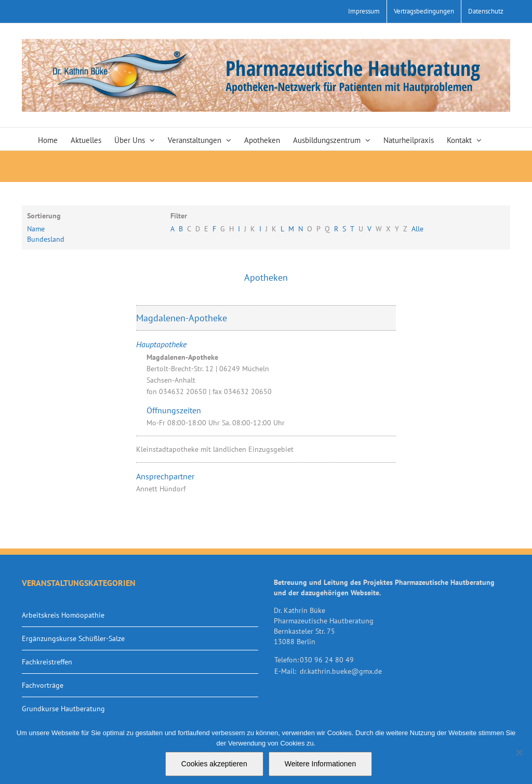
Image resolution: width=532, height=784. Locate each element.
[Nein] (519, 752)
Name (36, 229)
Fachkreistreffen (47, 662)
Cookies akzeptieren (214, 764)
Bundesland (46, 239)
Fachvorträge (43, 685)
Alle (417, 229)
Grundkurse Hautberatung (63, 709)
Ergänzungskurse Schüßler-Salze (73, 638)
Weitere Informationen (320, 764)
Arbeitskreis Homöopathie (63, 615)
